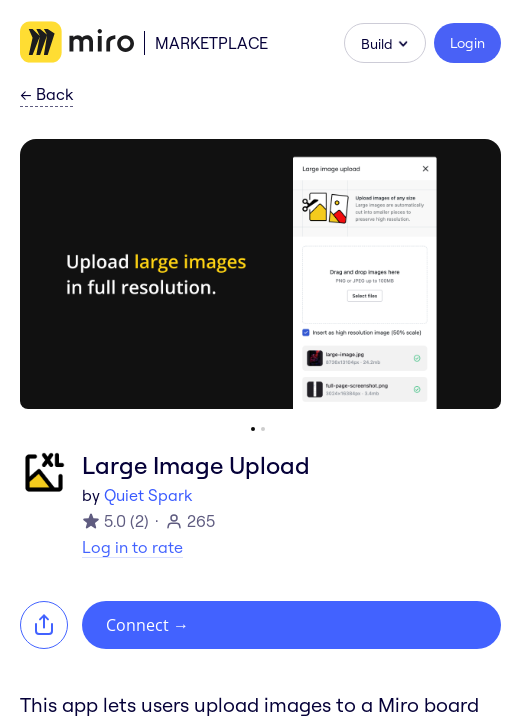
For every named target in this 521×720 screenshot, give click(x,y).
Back (46, 95)
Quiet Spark (148, 495)
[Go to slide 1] (253, 429)
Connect (147, 625)
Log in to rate (132, 547)
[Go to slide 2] (263, 429)
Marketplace (211, 43)
